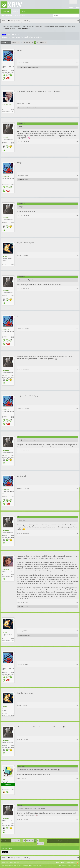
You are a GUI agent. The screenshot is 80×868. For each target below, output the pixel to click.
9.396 (12, 575)
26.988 (12, 142)
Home (62, 863)
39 (30, 42)
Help (58, 863)
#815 (77, 631)
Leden (23, 11)
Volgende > (43, 42)
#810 (77, 408)
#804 (77, 175)
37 (24, 42)
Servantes (6, 570)
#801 (77, 63)
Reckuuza (6, 64)
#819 (77, 779)
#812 (77, 488)
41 (35, 42)
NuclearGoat (27, 67)
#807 (77, 289)
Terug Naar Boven (71, 863)
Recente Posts (21, 16)
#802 (77, 104)
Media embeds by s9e (37, 866)
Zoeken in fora (8, 16)
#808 (77, 328)
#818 (77, 739)
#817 (77, 705)
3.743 (12, 263)
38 (27, 42)
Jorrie (4, 780)
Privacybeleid (76, 866)
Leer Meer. (27, 29)
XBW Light (5, 863)
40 (32, 42)
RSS (78, 863)
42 (38, 42)
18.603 (12, 788)
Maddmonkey (28, 37)
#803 (77, 142)
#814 (77, 602)
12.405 (12, 71)
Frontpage (6, 11)
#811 (77, 451)
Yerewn (20, 67)
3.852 (12, 110)
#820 (77, 819)
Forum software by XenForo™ (16, 866)
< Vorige (14, 42)
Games (13, 37)
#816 (77, 665)
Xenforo (17, 863)
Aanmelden (73, 2)
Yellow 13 (26, 108)
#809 (77, 369)
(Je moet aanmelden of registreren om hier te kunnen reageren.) (63, 841)
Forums (15, 11)
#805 (77, 216)
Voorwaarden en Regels (65, 866)
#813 (77, 533)
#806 (77, 255)
